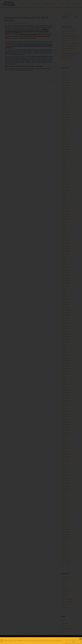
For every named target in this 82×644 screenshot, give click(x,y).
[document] (41, 322)
